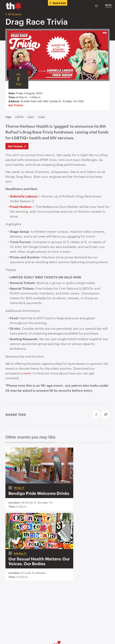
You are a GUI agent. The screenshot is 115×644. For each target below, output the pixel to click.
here (27, 373)
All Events (13, 14)
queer (42, 117)
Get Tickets (16, 105)
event (31, 117)
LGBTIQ (19, 117)
